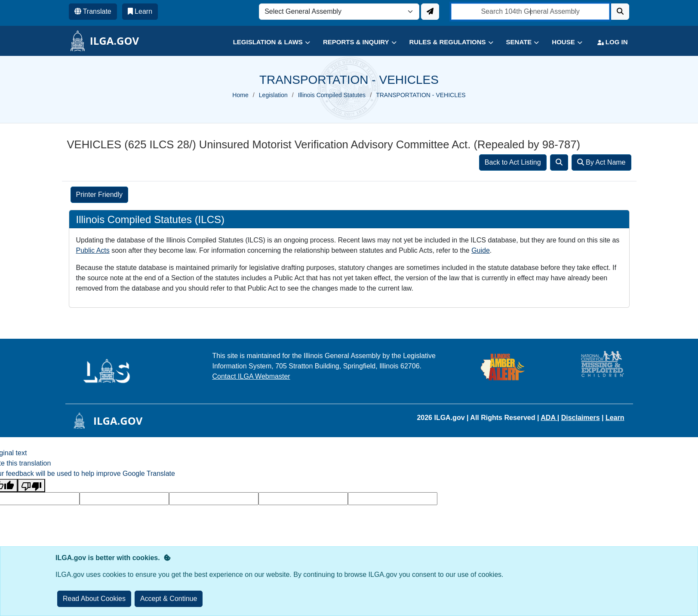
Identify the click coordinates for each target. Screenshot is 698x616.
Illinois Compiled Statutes (332, 95)
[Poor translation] (31, 486)
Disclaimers (581, 418)
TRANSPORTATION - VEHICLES (421, 95)
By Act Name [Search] (601, 162)
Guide (481, 250)
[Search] (620, 12)
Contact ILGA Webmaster (251, 376)
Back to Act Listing (513, 162)
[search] (530, 12)
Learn (615, 418)
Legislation (273, 95)
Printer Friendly (99, 195)
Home (240, 95)
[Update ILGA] (430, 12)
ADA (549, 418)
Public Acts (93, 250)
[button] (265, 42)
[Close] (169, 599)
